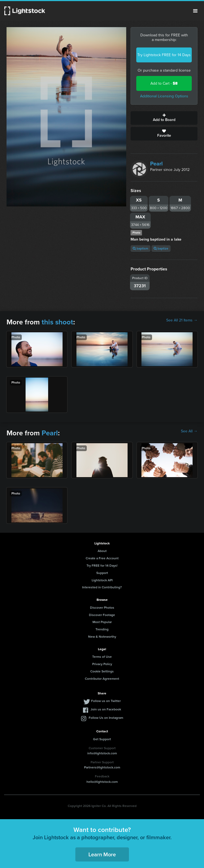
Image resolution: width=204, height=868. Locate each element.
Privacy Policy (102, 664)
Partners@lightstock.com (102, 767)
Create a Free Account (102, 558)
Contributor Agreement (102, 679)
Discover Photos (102, 608)
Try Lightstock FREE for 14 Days (164, 55)
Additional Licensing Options (164, 96)
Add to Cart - (164, 83)
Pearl (156, 164)
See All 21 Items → (182, 320)
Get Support (102, 739)
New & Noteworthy (102, 637)
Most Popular (102, 622)
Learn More (102, 854)
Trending (102, 629)
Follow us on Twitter (106, 701)
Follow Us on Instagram (106, 718)
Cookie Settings (102, 671)
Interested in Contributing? (102, 587)
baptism (140, 248)
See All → (189, 431)
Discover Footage (102, 615)
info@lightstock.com (102, 753)
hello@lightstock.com (102, 782)
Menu (195, 11)
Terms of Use (102, 657)
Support (102, 573)
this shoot (57, 322)
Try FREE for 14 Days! (102, 566)
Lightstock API (102, 580)
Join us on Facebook (106, 709)
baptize (161, 248)
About (102, 551)
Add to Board (164, 118)
